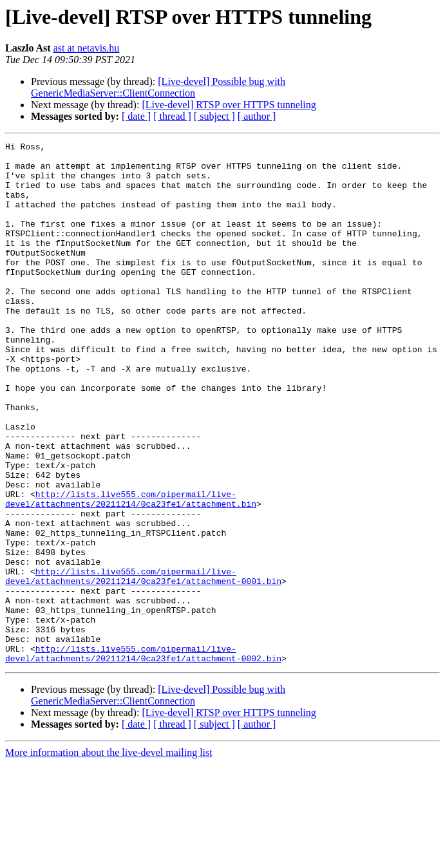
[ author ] (257, 116)
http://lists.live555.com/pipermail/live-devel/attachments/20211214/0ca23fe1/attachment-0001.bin (143, 664)
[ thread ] (172, 116)
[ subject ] (214, 116)
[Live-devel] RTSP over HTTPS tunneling (229, 105)
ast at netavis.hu (87, 48)
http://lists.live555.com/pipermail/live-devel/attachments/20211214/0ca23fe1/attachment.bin (131, 571)
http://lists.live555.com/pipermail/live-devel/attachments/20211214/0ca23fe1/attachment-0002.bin (143, 757)
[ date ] (136, 116)
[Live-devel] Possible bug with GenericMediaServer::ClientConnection (158, 87)
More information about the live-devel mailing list (109, 857)
